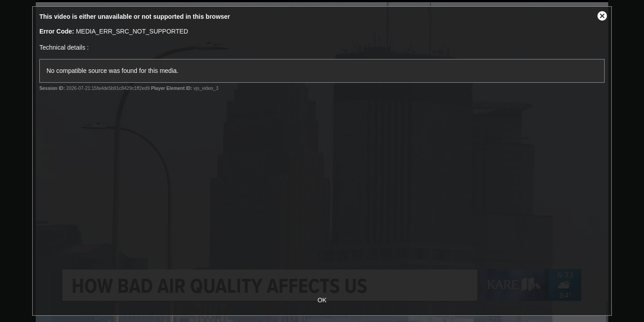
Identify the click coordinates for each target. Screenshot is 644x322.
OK (322, 300)
